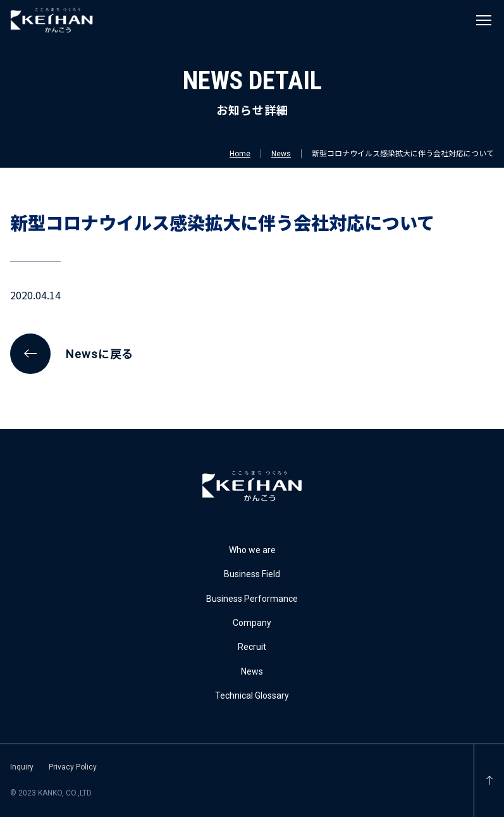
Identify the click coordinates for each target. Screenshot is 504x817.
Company (252, 623)
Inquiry (22, 767)
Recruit (252, 647)
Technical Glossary (252, 695)
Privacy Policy (73, 767)
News (281, 154)
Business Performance (252, 599)
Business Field (252, 574)
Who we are (252, 550)
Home (240, 154)
